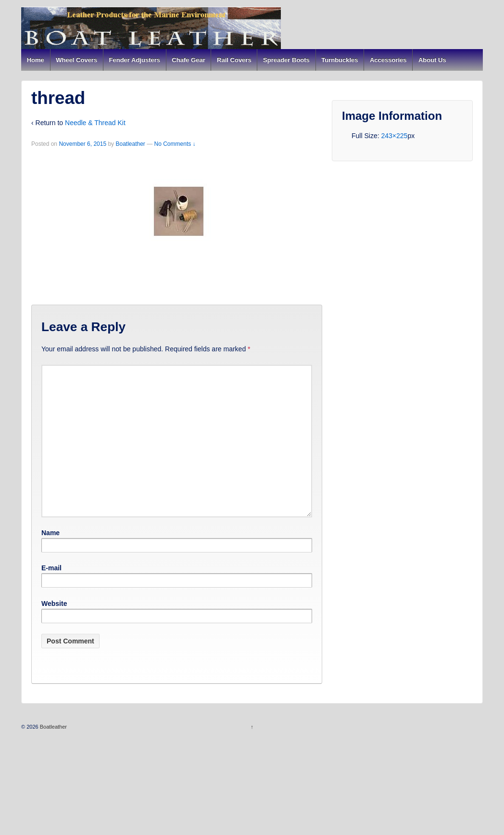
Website (54, 604)
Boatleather (130, 144)
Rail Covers (234, 60)
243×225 (394, 136)
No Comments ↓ (175, 144)
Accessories (388, 60)
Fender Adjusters (135, 60)
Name (50, 533)
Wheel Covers (76, 60)
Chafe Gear (188, 60)
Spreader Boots (286, 60)
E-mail (51, 568)
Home (36, 60)
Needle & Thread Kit (95, 123)
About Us (432, 60)
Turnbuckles (340, 60)
